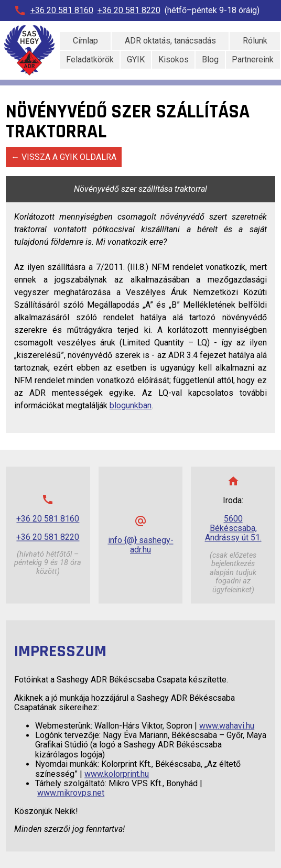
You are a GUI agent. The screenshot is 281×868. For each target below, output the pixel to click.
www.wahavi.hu (227, 726)
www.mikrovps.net (71, 793)
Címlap (85, 41)
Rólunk (255, 41)
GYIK (136, 59)
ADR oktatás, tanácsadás (170, 41)
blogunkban (131, 405)
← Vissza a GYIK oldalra (64, 157)
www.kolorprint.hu (117, 774)
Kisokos (174, 59)
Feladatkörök (90, 59)
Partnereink (253, 59)
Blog (210, 59)
